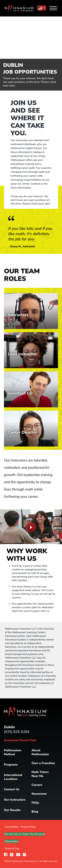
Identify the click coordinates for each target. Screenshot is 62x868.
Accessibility (12, 827)
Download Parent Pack (20, 740)
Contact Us (12, 789)
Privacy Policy (28, 827)
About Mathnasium (40, 752)
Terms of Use (12, 849)
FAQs (35, 803)
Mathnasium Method (13, 752)
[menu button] (42, 8)
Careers (37, 785)
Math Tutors (40, 774)
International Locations (13, 777)
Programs (11, 765)
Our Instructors (15, 800)
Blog (35, 812)
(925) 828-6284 (17, 732)
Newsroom (39, 794)
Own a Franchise (43, 763)
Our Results (12, 810)
